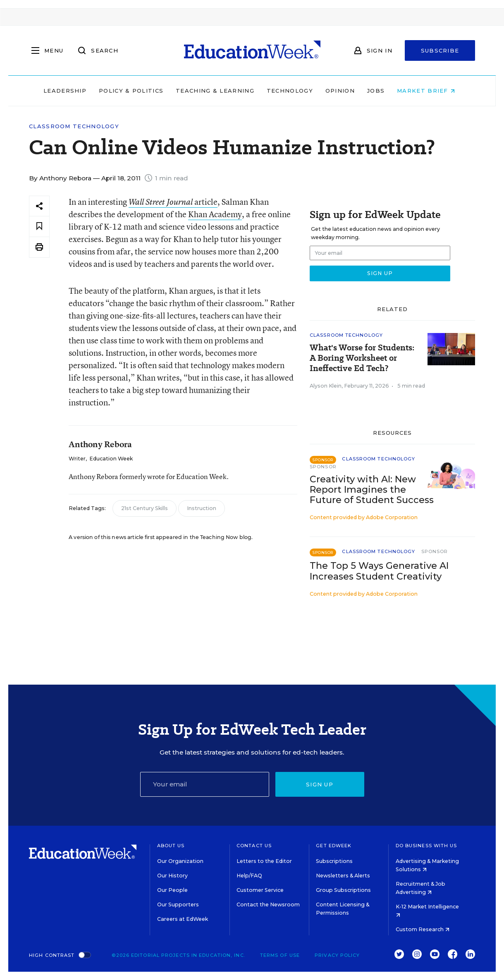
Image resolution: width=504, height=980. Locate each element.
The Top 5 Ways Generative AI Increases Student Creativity (379, 571)
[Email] (205, 784)
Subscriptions (334, 861)
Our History (172, 876)
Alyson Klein (326, 386)
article (173, 202)
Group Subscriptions (343, 890)
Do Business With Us (426, 846)
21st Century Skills (145, 508)
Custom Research (423, 929)
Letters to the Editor (264, 861)
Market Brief (429, 91)
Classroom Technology (74, 126)
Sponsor (323, 467)
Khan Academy (215, 214)
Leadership (68, 91)
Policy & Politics (134, 91)
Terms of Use (280, 955)
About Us (171, 846)
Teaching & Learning (218, 91)
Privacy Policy (337, 955)
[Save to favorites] (39, 226)
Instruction (202, 508)
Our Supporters (178, 905)
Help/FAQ (249, 876)
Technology (293, 91)
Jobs (379, 91)
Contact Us (254, 846)
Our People (172, 890)
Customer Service (260, 890)
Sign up (320, 784)
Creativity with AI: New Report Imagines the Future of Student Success (372, 490)
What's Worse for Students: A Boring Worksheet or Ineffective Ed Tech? (362, 358)
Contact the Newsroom (268, 905)
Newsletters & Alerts (343, 876)
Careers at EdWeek (183, 919)
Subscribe (440, 50)
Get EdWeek (334, 846)
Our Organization (180, 861)
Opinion (343, 91)
